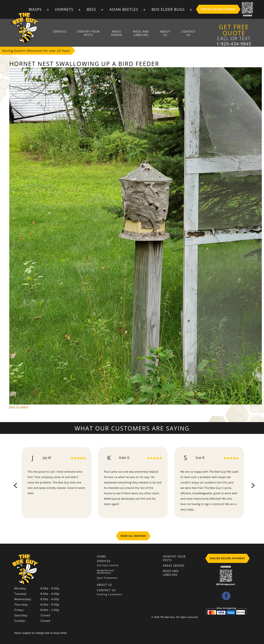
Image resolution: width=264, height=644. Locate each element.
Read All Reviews (133, 536)
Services (60, 32)
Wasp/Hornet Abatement (105, 572)
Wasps (35, 9)
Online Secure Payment (218, 9)
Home (101, 556)
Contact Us (188, 33)
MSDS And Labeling (141, 33)
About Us (165, 33)
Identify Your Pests (88, 33)
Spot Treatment (107, 578)
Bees (91, 9)
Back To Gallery (19, 407)
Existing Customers (109, 594)
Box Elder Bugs (168, 9)
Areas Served (116, 33)
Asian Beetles (124, 9)
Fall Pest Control (108, 565)
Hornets (64, 9)
